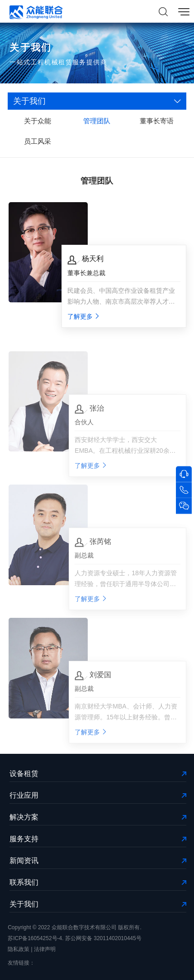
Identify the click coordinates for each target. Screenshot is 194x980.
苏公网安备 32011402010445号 (103, 938)
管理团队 (97, 121)
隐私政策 (19, 949)
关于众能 (38, 121)
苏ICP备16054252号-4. (35, 938)
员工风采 (38, 142)
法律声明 (45, 949)
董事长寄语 (157, 121)
